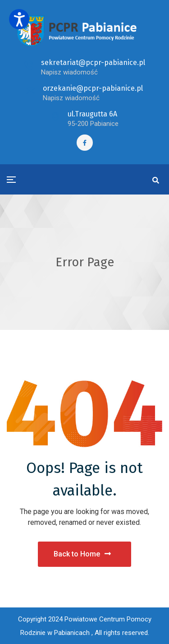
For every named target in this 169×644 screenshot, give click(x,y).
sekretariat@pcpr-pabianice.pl (93, 63)
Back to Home (82, 554)
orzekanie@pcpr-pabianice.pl (93, 88)
